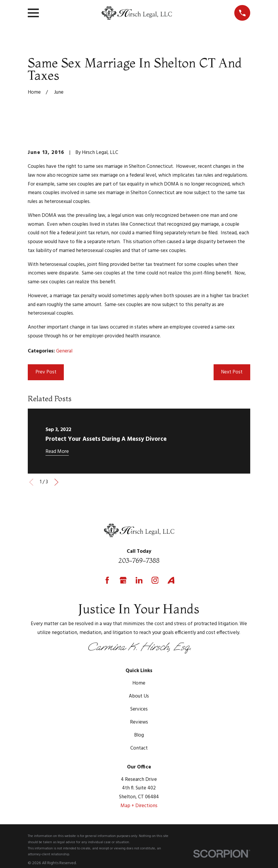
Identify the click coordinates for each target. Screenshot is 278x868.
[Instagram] (155, 580)
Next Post (232, 372)
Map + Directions (139, 806)
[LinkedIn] (139, 580)
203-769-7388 (139, 560)
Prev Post (46, 372)
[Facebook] (107, 580)
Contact (139, 748)
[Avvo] (171, 580)
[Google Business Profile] (123, 580)
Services (139, 709)
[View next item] (56, 482)
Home (139, 683)
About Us (139, 696)
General (64, 351)
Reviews (139, 722)
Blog (139, 735)
